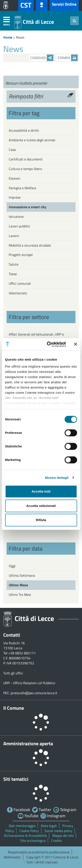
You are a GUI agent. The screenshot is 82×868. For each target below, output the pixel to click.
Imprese (15, 197)
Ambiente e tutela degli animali (32, 140)
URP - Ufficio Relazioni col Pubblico (29, 683)
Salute (14, 264)
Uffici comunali (20, 283)
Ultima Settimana (22, 575)
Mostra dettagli (57, 478)
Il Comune (14, 708)
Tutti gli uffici (13, 673)
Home (8, 37)
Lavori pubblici (19, 226)
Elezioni (15, 178)
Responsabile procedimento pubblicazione (39, 852)
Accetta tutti (41, 491)
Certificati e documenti (26, 159)
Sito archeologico (33, 841)
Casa (12, 150)
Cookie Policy (29, 831)
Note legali (49, 826)
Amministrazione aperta (28, 744)
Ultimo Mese (18, 585)
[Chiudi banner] (75, 344)
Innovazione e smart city (27, 207)
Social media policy (58, 831)
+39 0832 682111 (22, 653)
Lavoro (14, 236)
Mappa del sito (63, 836)
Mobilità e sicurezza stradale (30, 245)
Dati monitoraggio (22, 826)
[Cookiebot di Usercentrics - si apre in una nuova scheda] (49, 344)
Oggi (12, 566)
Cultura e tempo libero (25, 169)
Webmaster (12, 857)
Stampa (68, 58)
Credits (56, 841)
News (20, 37)
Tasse (13, 274)
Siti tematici (16, 779)
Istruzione (16, 217)
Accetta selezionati (41, 506)
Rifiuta (41, 520)
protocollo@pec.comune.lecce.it (34, 693)
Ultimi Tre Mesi (20, 595)
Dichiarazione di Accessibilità (25, 836)
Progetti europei (21, 255)
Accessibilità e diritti (24, 130)
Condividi (42, 58)
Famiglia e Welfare (22, 188)
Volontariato (18, 293)
